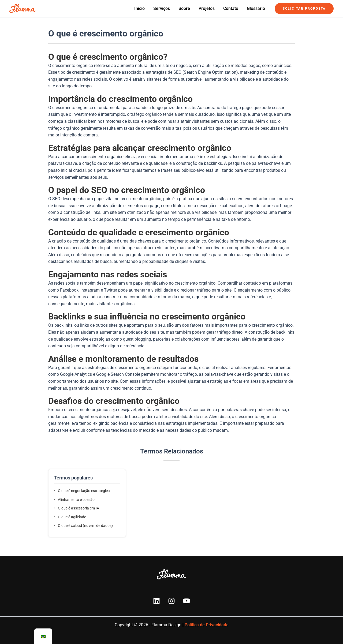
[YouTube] (187, 601)
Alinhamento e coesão (76, 500)
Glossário (256, 8)
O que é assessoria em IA (79, 508)
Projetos (207, 8)
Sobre (184, 8)
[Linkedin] (156, 601)
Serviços (162, 8)
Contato (231, 8)
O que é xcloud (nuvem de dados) (85, 526)
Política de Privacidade (207, 625)
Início (139, 8)
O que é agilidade (72, 517)
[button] (304, 9)
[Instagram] (171, 601)
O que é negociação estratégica (84, 491)
